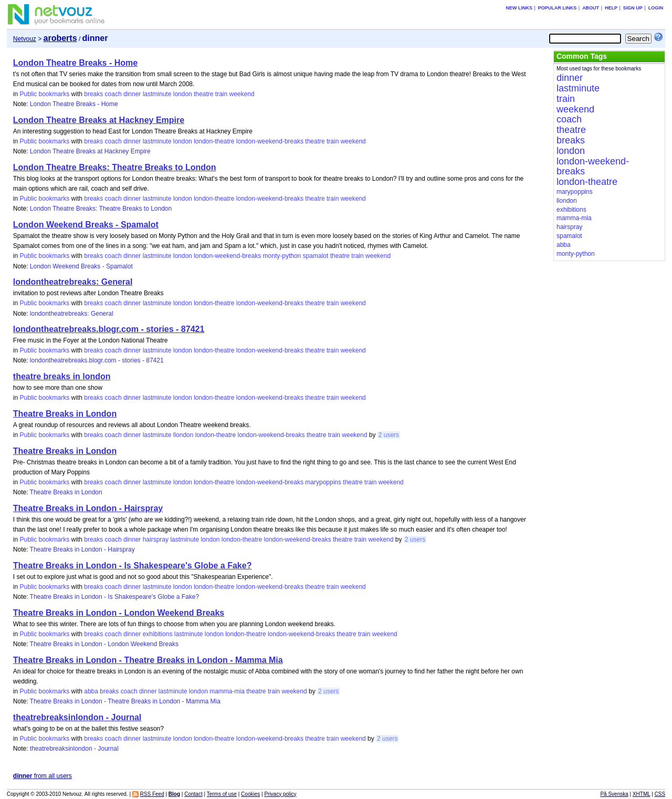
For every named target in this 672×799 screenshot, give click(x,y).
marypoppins (323, 482)
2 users (389, 435)
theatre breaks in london (62, 376)
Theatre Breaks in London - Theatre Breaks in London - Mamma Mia (148, 660)
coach (113, 94)
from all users (43, 776)
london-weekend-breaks (270, 141)
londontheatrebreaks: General (73, 282)
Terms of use (222, 794)
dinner (132, 94)
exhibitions (158, 634)
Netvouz (25, 39)
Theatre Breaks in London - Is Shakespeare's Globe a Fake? (133, 565)
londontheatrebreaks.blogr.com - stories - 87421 (109, 329)
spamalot (316, 256)
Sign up (633, 8)
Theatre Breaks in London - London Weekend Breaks (119, 613)
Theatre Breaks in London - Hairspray (88, 508)
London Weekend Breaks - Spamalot (86, 225)
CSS (660, 794)
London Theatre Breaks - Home (75, 63)
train (221, 94)
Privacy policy (280, 794)
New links (519, 8)
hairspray (156, 539)
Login (656, 8)
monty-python (282, 256)
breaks (93, 94)
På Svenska (614, 794)
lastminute (157, 94)
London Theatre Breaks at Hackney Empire (99, 120)
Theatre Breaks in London (65, 414)
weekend (242, 94)
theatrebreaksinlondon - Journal (77, 717)
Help (611, 8)
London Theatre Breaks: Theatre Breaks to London (115, 167)
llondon (183, 435)
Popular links (558, 8)
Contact (193, 794)
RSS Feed (152, 794)
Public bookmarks (44, 94)
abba (91, 691)
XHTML (642, 794)
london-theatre (214, 141)
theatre (203, 94)
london (183, 94)
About (591, 8)
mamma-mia (227, 691)
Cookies (250, 794)
